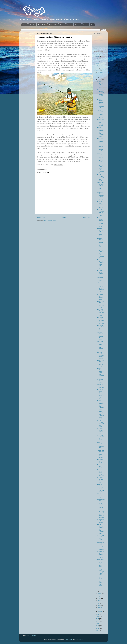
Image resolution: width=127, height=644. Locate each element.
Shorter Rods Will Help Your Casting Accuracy (101, 122)
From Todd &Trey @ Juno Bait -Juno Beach (101, 178)
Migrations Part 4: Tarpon (100, 495)
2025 (98, 54)
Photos (62, 25)
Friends (86, 25)
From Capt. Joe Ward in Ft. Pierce (101, 328)
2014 (98, 621)
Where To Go (42, 25)
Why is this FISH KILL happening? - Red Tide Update (101, 196)
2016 (98, 617)
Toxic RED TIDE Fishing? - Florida (101, 297)
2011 (98, 628)
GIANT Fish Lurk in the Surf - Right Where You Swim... (101, 563)
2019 (98, 68)
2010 (98, 630)
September (101, 590)
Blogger (81, 640)
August (100, 594)
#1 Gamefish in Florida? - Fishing (101, 521)
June (99, 598)
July (99, 596)
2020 (98, 66)
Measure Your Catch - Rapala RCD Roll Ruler (100, 488)
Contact (70, 25)
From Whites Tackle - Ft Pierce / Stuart (101, 141)
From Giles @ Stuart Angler (100, 461)
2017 (98, 614)
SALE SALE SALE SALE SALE (101, 538)
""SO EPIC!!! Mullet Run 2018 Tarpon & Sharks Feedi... (101, 454)
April (99, 603)
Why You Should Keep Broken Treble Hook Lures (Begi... (100, 582)
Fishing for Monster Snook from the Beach (100, 148)
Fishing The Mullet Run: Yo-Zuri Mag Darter (100, 363)
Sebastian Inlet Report (100, 279)
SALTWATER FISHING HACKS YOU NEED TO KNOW (101, 186)
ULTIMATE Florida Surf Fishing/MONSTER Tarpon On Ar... (101, 394)
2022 (98, 61)
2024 (98, 56)
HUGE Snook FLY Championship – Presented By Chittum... (101, 503)
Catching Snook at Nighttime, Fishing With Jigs (101, 355)
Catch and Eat (53, 25)
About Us (32, 25)
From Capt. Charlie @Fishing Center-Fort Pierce (101, 320)
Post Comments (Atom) (50, 221)
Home (25, 25)
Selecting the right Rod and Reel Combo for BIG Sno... (101, 554)
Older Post (86, 217)
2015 (98, 619)
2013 (98, 624)
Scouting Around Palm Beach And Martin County (101, 232)
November (100, 76)
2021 (98, 63)
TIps (92, 25)
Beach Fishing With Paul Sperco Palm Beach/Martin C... (101, 104)
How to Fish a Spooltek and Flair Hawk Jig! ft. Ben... (101, 213)
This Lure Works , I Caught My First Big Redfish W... (101, 93)
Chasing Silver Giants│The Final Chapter (101, 572)
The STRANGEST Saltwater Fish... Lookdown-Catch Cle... (101, 287)
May (99, 601)
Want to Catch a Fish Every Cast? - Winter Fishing (101, 114)
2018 (98, 70)
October (100, 80)
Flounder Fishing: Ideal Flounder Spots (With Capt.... (100, 242)
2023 (98, 59)
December (100, 72)
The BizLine (33, 635)
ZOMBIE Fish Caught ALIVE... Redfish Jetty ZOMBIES (101, 546)
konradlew (69, 640)
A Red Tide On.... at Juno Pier (101, 386)
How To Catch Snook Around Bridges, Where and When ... (101, 157)
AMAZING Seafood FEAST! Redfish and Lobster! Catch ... (100, 346)
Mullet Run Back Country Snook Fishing (100, 205)
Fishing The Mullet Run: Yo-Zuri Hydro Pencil (101, 304)
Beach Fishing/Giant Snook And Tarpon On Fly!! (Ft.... (101, 514)
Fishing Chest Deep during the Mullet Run (101, 445)
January (100, 611)
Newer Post (41, 217)
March (99, 605)
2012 (98, 626)
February (100, 608)
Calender (78, 25)
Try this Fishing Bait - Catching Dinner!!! (100, 85)
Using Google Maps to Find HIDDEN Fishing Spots (100, 222)
